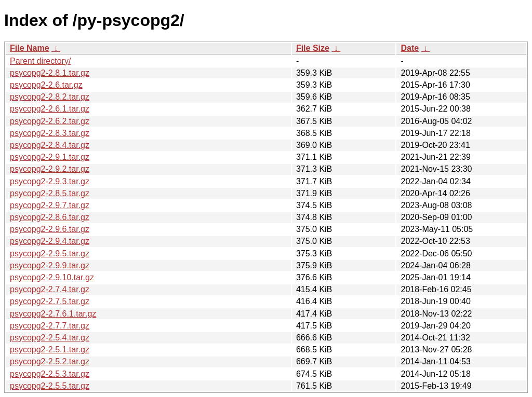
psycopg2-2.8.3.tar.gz (50, 133)
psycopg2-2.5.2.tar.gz (50, 361)
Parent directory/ (40, 61)
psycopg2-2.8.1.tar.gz (50, 73)
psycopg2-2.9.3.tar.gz (50, 181)
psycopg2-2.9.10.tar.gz (52, 277)
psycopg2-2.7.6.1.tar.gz (53, 314)
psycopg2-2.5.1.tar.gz (50, 350)
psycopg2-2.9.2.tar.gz (50, 169)
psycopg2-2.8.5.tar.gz (50, 193)
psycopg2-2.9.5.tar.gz (50, 254)
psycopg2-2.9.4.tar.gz (50, 241)
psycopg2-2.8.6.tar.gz (50, 217)
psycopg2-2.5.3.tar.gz (50, 374)
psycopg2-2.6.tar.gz (46, 85)
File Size (313, 48)
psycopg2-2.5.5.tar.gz (50, 386)
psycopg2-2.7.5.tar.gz (50, 301)
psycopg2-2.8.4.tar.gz (50, 145)
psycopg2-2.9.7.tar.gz (50, 205)
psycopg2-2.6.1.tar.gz (50, 109)
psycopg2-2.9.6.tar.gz (50, 229)
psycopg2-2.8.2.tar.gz (50, 97)
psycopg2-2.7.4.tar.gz (50, 289)
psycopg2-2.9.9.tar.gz (50, 265)
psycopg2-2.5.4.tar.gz (50, 338)
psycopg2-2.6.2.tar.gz (50, 121)
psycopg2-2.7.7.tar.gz (50, 326)
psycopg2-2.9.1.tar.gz (50, 157)
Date (410, 48)
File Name (30, 48)
